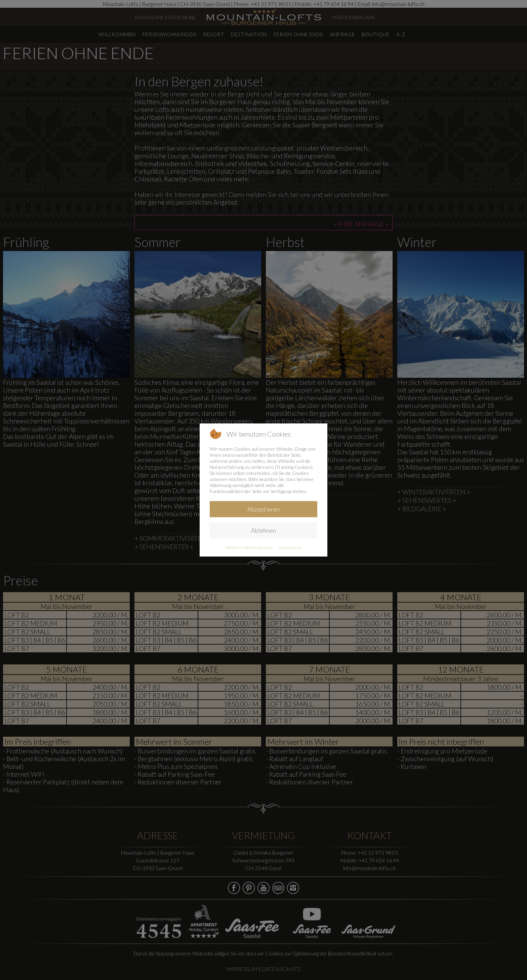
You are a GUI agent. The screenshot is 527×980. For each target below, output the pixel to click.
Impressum (290, 547)
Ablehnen (263, 530)
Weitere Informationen (249, 547)
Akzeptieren (263, 509)
